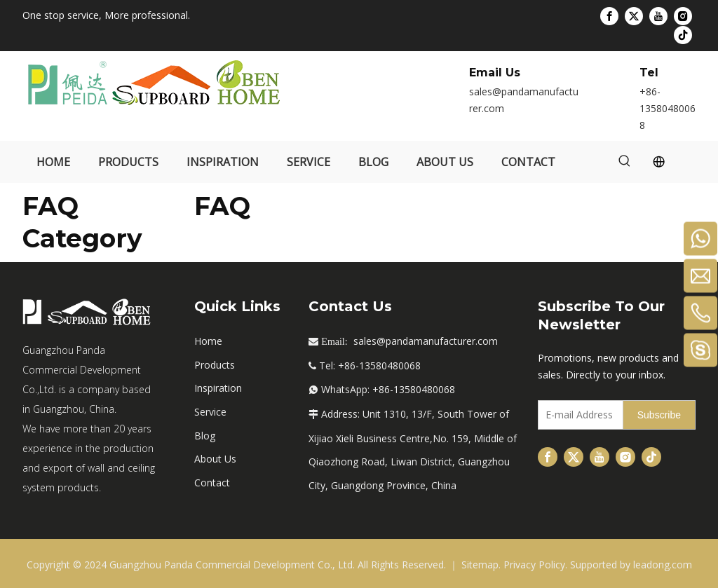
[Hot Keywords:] (625, 162)
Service (210, 412)
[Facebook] (609, 16)
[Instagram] (683, 16)
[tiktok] (683, 34)
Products (215, 365)
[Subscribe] (659, 415)
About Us (215, 459)
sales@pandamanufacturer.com (426, 341)
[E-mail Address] (577, 415)
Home (208, 341)
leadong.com (663, 565)
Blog (205, 436)
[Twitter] (634, 16)
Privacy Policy (534, 565)
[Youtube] (658, 16)
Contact (212, 483)
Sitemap (480, 565)
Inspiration (218, 388)
